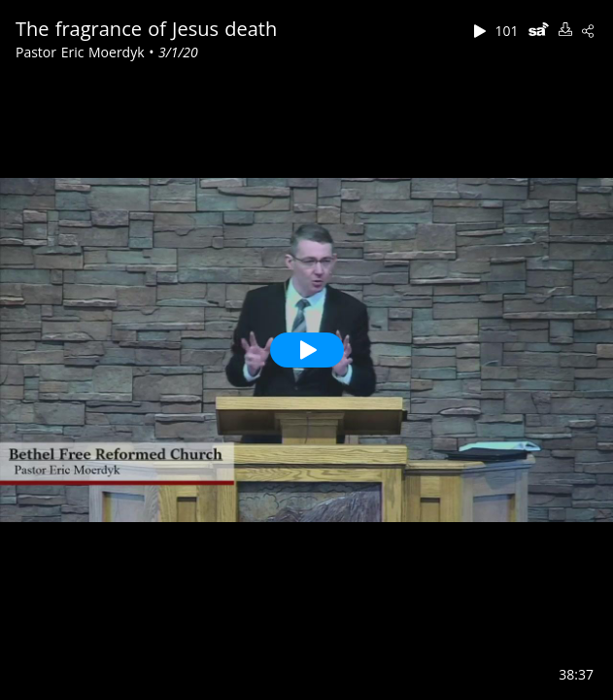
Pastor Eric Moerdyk (82, 52)
